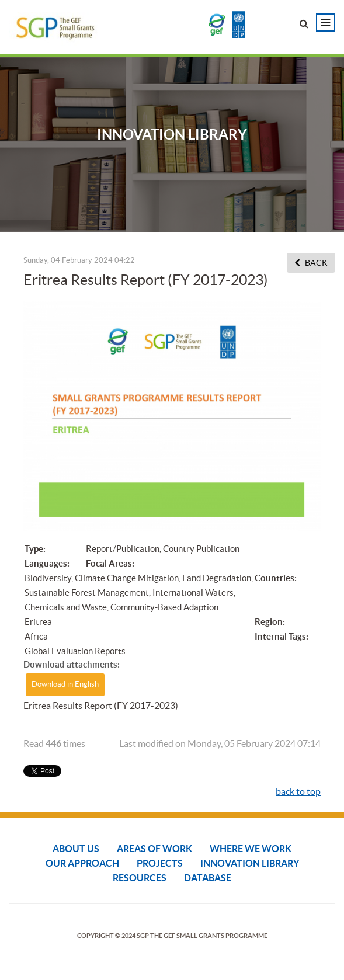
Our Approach (82, 863)
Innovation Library (250, 863)
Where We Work (251, 849)
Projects (160, 863)
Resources (140, 878)
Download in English (65, 684)
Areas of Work (154, 849)
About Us (76, 849)
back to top (298, 791)
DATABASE (208, 878)
